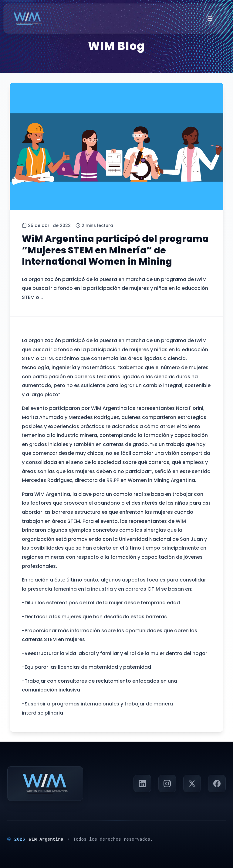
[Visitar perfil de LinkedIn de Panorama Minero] (142, 784)
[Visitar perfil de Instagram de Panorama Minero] (167, 784)
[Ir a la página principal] (28, 19)
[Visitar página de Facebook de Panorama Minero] (217, 784)
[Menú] (210, 19)
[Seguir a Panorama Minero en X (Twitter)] (192, 784)
